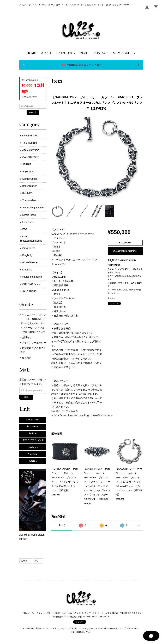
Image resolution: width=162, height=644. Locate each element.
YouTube (33, 454)
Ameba (33, 461)
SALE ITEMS (29, 291)
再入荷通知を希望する (125, 251)
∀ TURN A (28, 172)
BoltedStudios (30, 186)
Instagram (33, 427)
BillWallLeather (30, 262)
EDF (25, 229)
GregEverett (29, 248)
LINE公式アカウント (33, 440)
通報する (111, 298)
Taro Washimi (29, 143)
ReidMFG (27, 193)
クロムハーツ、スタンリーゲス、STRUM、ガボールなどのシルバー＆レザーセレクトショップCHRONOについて (33, 323)
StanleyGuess (30, 179)
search (33, 112)
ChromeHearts (30, 136)
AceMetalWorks (31, 150)
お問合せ (27, 337)
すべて (62, 525)
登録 (26, 397)
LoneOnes (28, 222)
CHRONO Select (31, 284)
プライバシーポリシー (34, 343)
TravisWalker (29, 200)
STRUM (27, 164)
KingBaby (27, 255)
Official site (33, 420)
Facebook (33, 447)
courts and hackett (32, 277)
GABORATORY (31, 157)
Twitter (33, 434)
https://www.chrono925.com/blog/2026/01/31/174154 (82, 415)
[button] (66, 53)
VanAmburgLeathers (33, 208)
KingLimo (27, 270)
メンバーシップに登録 (119, 269)
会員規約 (27, 358)
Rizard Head (29, 215)
